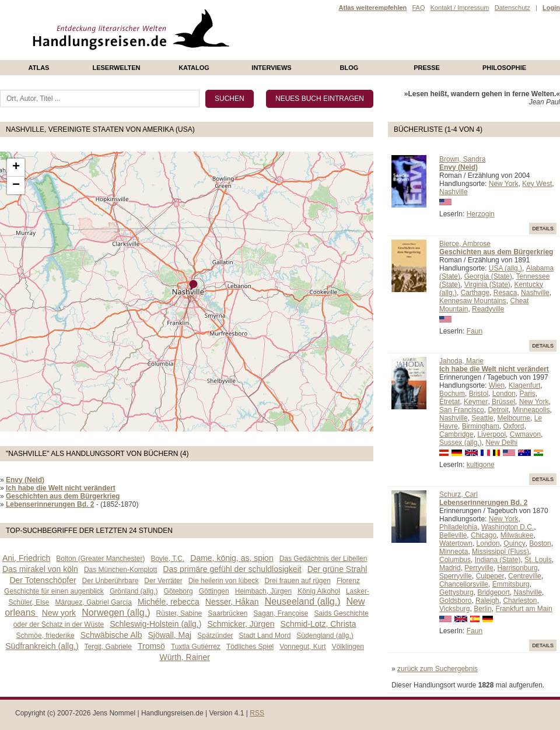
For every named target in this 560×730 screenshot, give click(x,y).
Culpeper (490, 576)
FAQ (418, 8)
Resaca (505, 293)
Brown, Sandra (462, 159)
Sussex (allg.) (461, 443)
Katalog (194, 68)
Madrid (450, 568)
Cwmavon (525, 434)
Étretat (449, 402)
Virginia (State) (487, 285)
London (504, 394)
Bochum (452, 394)
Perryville (479, 568)
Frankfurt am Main (524, 609)
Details (543, 229)
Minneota (454, 552)
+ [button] (16, 167)
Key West (537, 184)
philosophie (504, 68)
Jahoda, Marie (461, 361)
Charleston (520, 601)
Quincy (514, 543)
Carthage (475, 293)
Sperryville (456, 576)
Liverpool (491, 434)
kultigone (481, 465)
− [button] (16, 185)
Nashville (454, 192)
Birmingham (481, 426)
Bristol (479, 394)
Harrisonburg (517, 568)
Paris (527, 394)
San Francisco (462, 410)
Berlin (483, 609)
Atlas (39, 68)
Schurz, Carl (459, 494)
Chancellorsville (464, 584)
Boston (540, 543)
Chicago (484, 535)
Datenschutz (512, 8)
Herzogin (481, 214)
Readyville (488, 309)
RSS (257, 713)
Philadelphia (458, 527)
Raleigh (487, 601)
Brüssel (503, 402)
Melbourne (514, 418)
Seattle (482, 418)
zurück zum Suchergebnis (437, 669)
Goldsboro (455, 601)
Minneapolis (531, 410)
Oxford (513, 426)
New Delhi (501, 443)
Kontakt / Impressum (460, 8)
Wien (497, 385)
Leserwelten (116, 68)
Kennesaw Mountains (473, 301)
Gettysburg (456, 592)
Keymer (476, 402)
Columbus (455, 560)
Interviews (271, 68)
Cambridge (456, 434)
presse (427, 68)
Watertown (456, 543)
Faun (475, 331)
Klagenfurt (525, 385)
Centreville (525, 576)
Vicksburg (454, 609)
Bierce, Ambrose (465, 244)
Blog (349, 68)
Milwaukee (517, 535)
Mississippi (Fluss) (501, 552)
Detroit (498, 410)
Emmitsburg (511, 584)
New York (504, 184)
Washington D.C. (508, 527)
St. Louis (538, 560)
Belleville (453, 535)
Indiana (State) (498, 560)
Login (551, 8)
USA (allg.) (505, 268)
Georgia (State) (488, 276)
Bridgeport (493, 592)
